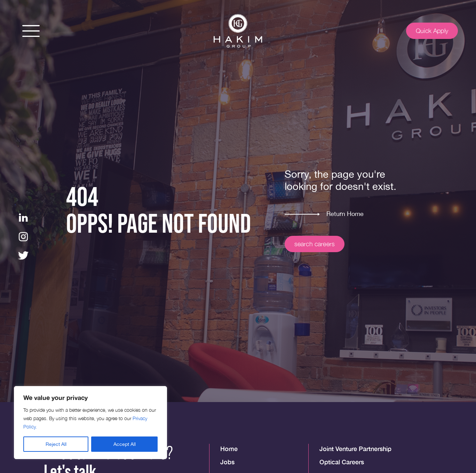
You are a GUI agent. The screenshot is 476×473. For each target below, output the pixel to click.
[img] (238, 31)
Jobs (227, 462)
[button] (31, 31)
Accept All (125, 444)
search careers (315, 244)
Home (229, 449)
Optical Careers (342, 462)
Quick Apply (432, 31)
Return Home (345, 214)
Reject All (56, 444)
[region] (90, 423)
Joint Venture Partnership (355, 449)
